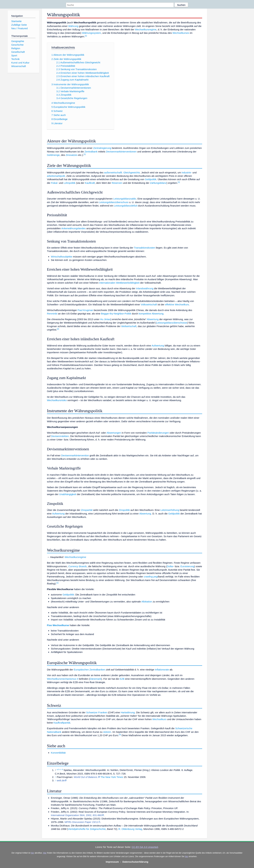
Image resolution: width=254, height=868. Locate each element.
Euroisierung (187, 566)
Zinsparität (87, 510)
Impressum (112, 862)
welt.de (61, 780)
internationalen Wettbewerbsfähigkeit (119, 283)
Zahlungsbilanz (158, 183)
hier (32, 853)
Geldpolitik (151, 179)
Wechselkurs (159, 719)
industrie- (187, 172)
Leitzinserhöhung (170, 510)
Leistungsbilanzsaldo (125, 199)
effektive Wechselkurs (177, 304)
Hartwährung (128, 712)
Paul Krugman (85, 310)
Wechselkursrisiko (57, 400)
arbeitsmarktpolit (56, 176)
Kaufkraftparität (62, 723)
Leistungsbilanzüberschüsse (172, 323)
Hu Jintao (105, 319)
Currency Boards (78, 566)
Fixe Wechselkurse (58, 625)
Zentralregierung (102, 148)
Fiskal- (55, 183)
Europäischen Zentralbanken (89, 670)
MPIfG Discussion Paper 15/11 (81, 822)
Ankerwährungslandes (73, 228)
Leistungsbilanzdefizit (126, 206)
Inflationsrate (162, 670)
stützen (107, 732)
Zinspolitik (124, 510)
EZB (122, 679)
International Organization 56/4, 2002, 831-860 (76, 815)
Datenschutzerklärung (135, 862)
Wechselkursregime (146, 29)
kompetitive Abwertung (151, 314)
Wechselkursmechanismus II (63, 679)
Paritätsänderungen (158, 433)
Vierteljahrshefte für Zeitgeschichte (87, 829)
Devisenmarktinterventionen (121, 152)
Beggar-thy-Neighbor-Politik (116, 314)
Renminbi (52, 314)
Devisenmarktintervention (75, 455)
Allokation (147, 602)
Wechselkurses (181, 33)
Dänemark (96, 679)
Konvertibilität (58, 753)
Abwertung (153, 319)
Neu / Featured (19, 28)
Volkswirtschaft (149, 304)
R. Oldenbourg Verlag (130, 829)
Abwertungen (114, 433)
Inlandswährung (145, 288)
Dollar (170, 566)
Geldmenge (53, 155)
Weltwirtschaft (129, 326)
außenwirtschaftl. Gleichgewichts (122, 172)
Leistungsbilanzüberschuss (114, 202)
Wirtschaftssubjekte (62, 257)
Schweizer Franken (97, 712)
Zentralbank (91, 152)
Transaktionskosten (145, 248)
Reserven (117, 183)
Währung (73, 26)
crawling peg (151, 577)
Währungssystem (91, 33)
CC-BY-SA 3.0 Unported (145, 847)
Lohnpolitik (70, 183)
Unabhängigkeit (68, 494)
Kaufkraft (90, 183)
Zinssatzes (72, 155)
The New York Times (112, 777)
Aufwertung (158, 346)
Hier (45, 853)
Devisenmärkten (60, 436)
